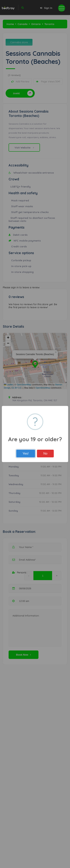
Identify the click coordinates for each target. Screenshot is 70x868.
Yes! (26, 454)
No (45, 454)
